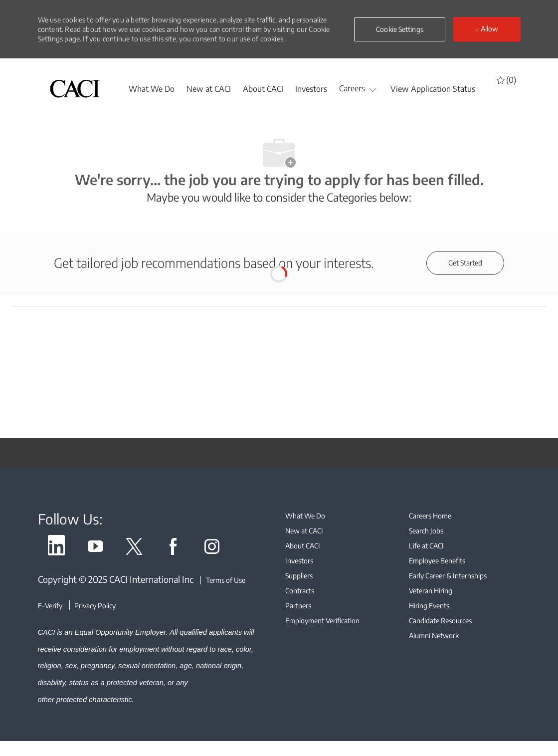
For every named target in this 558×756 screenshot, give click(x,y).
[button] (400, 29)
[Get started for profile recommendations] (465, 263)
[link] (56, 548)
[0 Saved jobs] (506, 80)
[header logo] (75, 89)
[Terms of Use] (223, 580)
